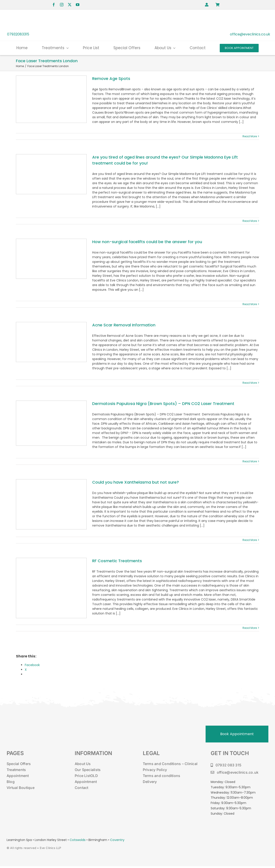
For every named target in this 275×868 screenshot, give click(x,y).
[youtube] (78, 5)
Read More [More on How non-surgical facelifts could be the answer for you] (250, 304)
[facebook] (54, 5)
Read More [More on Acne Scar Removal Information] (250, 383)
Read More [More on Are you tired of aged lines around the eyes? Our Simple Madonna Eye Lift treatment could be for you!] (250, 221)
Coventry (117, 840)
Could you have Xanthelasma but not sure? (136, 482)
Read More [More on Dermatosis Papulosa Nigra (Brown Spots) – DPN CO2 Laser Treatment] (250, 461)
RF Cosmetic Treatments (117, 561)
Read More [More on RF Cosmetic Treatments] (250, 628)
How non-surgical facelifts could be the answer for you (147, 242)
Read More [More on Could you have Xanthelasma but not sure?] (250, 540)
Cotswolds (78, 840)
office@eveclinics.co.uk (250, 34)
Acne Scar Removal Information (124, 325)
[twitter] (70, 5)
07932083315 (18, 34)
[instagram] (62, 5)
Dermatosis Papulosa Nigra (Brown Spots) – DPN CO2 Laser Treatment (163, 404)
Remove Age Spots (111, 78)
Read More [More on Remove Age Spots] (250, 136)
